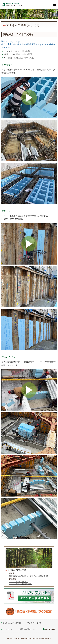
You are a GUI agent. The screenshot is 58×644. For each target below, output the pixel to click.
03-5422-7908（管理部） (19, 582)
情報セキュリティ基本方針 (12, 623)
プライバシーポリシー (35, 623)
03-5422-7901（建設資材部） (20, 584)
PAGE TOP (50, 629)
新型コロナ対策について (28, 629)
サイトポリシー (8, 629)
